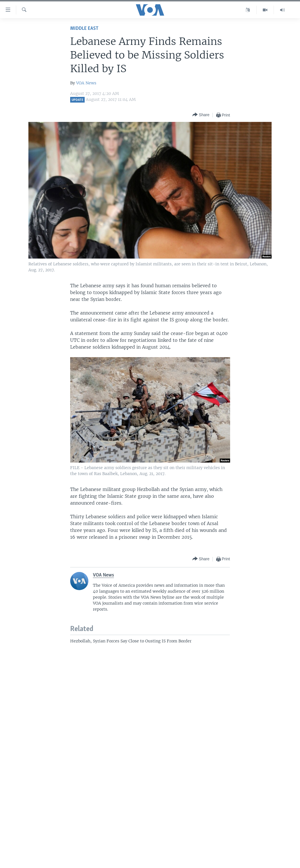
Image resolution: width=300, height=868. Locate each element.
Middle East (84, 29)
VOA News (86, 83)
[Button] (201, 115)
